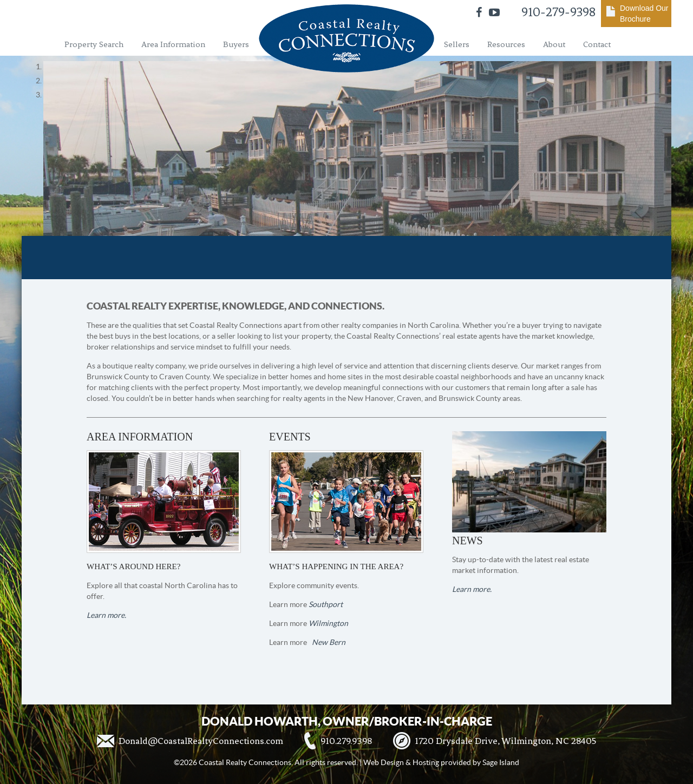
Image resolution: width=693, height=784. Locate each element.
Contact (597, 44)
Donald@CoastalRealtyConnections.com (201, 741)
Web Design (384, 762)
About (554, 44)
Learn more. (106, 615)
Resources (506, 44)
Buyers (236, 44)
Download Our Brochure (644, 14)
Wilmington (328, 623)
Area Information (173, 44)
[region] (346, 81)
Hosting (426, 762)
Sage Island (501, 762)
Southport (326, 604)
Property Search (94, 44)
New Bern (329, 642)
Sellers (457, 44)
